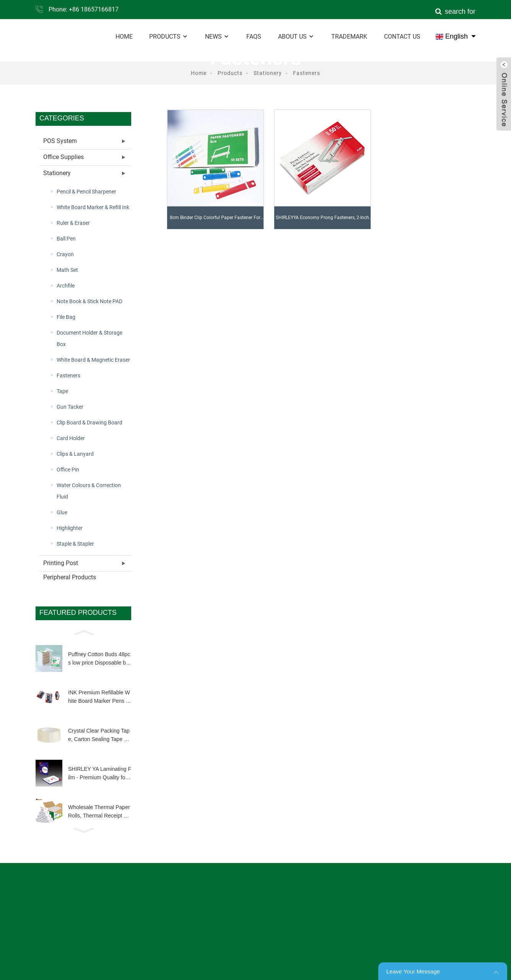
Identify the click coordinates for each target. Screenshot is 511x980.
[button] (83, 632)
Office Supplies (63, 157)
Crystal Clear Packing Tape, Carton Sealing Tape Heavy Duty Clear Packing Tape (99, 736)
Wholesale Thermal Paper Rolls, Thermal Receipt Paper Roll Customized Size (99, 812)
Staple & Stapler (75, 544)
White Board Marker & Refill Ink (93, 207)
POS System (60, 141)
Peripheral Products (70, 577)
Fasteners (307, 73)
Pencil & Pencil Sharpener (86, 192)
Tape (62, 391)
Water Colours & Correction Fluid (89, 491)
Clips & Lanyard (75, 454)
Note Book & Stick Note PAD (90, 301)
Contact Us (402, 37)
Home (124, 37)
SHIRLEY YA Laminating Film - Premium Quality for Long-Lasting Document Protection (100, 774)
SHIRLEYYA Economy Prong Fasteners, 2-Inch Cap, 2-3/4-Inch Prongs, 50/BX (322, 222)
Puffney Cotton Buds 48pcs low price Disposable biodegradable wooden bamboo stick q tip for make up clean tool (99, 659)
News (217, 37)
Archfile (66, 286)
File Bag (66, 317)
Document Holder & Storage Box (90, 338)
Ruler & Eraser (73, 223)
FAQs (254, 37)
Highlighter (70, 528)
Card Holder (71, 438)
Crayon (65, 254)
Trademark (349, 37)
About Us (296, 37)
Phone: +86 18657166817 (84, 9)
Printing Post (61, 563)
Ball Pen (66, 239)
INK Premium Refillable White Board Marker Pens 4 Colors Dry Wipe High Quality (100, 697)
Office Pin (68, 470)
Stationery (268, 73)
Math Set (67, 270)
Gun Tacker (70, 407)
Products (169, 37)
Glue (62, 512)
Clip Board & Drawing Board (90, 423)
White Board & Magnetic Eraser (93, 360)
